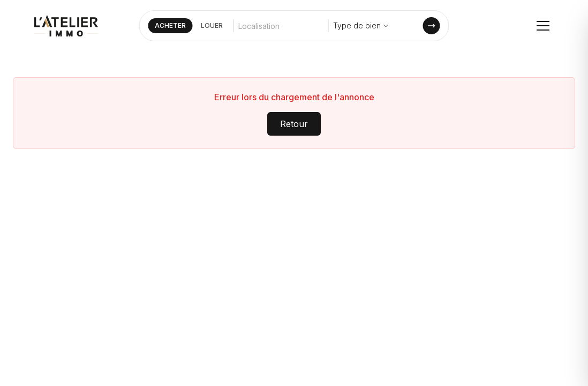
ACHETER (170, 25)
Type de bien (361, 25)
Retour (294, 124)
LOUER (212, 25)
